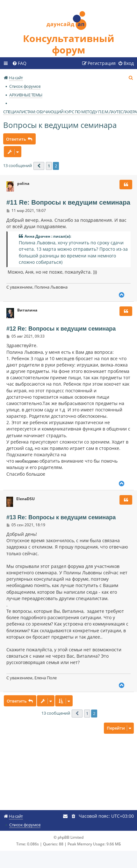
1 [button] (49, 166)
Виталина (27, 310)
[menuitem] (19, 63)
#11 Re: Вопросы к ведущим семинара (68, 202)
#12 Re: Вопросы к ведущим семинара (61, 329)
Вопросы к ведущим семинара (60, 125)
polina (23, 184)
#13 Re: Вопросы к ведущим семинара (61, 517)
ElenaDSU (25, 499)
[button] (39, 166)
